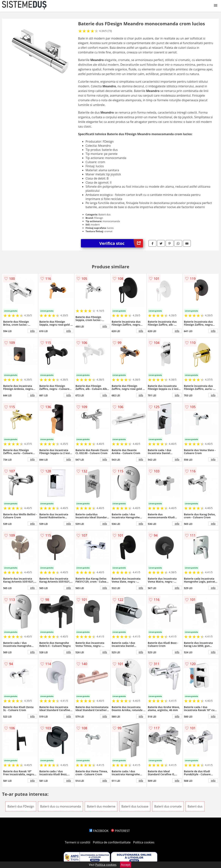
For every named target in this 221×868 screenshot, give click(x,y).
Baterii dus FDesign (21, 806)
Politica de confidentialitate (112, 842)
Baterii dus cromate (168, 806)
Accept (126, 865)
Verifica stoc (121, 243)
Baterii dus (195, 806)
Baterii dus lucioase (135, 806)
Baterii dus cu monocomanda (60, 806)
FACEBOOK (99, 831)
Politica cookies (144, 842)
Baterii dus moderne (101, 806)
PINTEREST (120, 831)
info (32, 331)
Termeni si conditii (78, 842)
